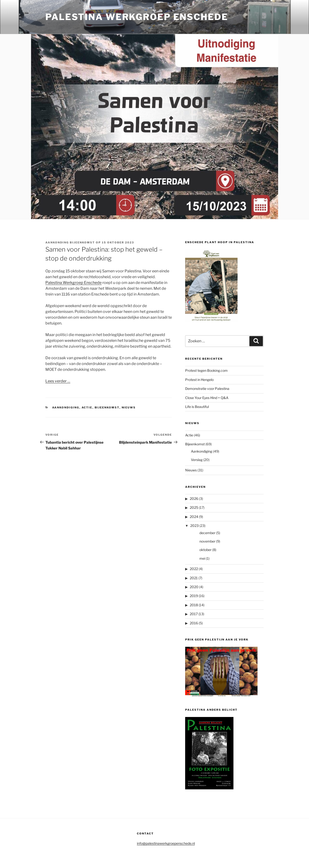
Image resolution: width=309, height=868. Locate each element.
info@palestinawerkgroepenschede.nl (166, 843)
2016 (194, 623)
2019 (194, 596)
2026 (194, 499)
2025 (194, 507)
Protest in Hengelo (199, 380)
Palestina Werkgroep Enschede (137, 17)
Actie (87, 407)
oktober (205, 550)
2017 (194, 614)
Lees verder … (58, 381)
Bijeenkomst (107, 407)
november (207, 541)
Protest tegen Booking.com (206, 370)
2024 (194, 517)
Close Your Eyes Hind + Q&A (207, 398)
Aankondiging (66, 407)
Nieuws (129, 407)
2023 (194, 526)
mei (202, 558)
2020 (194, 587)
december (207, 533)
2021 (194, 578)
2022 (194, 569)
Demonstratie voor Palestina (207, 389)
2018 (194, 605)
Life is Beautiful (197, 407)
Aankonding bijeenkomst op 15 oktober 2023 (90, 242)
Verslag (197, 460)
